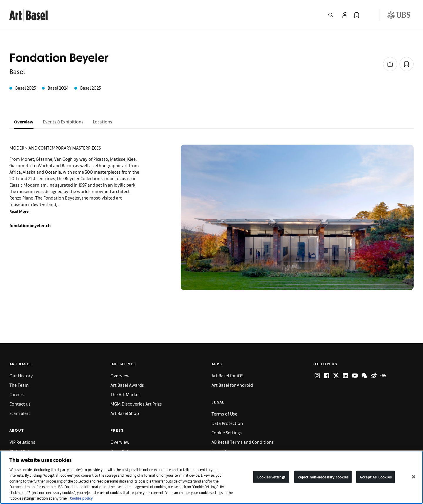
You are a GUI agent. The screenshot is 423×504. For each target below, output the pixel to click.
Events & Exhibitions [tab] (63, 122)
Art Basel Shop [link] (125, 413)
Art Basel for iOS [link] (227, 375)
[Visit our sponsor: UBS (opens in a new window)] (399, 15)
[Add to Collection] (407, 64)
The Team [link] (19, 385)
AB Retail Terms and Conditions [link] (243, 442)
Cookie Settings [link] (227, 432)
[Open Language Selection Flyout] (368, 15)
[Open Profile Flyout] (345, 15)
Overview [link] (120, 375)
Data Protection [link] (227, 423)
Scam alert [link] (20, 413)
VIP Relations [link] (22, 442)
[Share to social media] (390, 64)
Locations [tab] (103, 122)
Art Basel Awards (127, 385)
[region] (211, 477)
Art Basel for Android (232, 385)
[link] (28, 14)
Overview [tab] (24, 122)
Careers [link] (17, 394)
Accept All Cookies (375, 477)
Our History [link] (21, 375)
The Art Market (125, 394)
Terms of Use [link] (224, 414)
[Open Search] (331, 15)
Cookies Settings (271, 477)
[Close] (414, 477)
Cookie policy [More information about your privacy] (81, 498)
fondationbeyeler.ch (30, 225)
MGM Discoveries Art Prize (136, 404)
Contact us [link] (20, 404)
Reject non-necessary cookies (323, 477)
